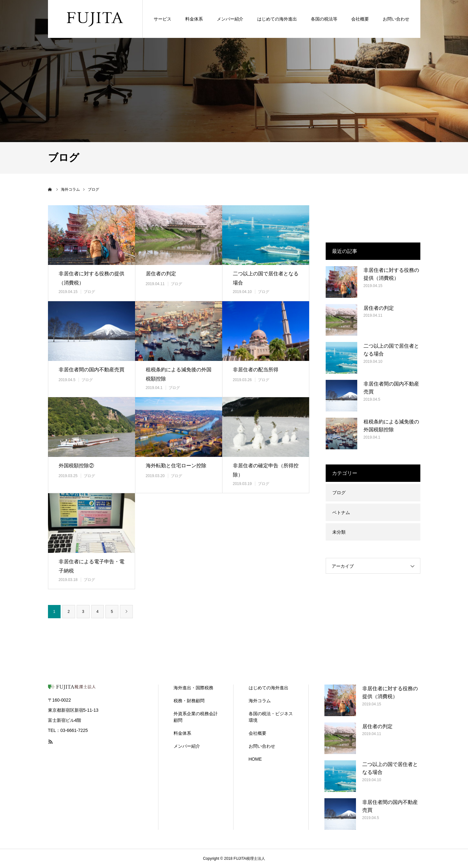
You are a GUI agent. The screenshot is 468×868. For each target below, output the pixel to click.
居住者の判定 (161, 274)
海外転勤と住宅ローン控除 (176, 466)
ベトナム (341, 512)
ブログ (89, 292)
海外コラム (260, 701)
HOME (255, 759)
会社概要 (258, 733)
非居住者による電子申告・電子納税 (92, 566)
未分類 (339, 532)
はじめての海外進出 (269, 688)
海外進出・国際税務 (193, 688)
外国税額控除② (76, 466)
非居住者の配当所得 (256, 370)
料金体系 (182, 733)
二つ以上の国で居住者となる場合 (266, 278)
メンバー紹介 (187, 746)
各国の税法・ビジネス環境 (271, 717)
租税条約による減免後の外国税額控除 (179, 374)
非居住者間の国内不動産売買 (92, 370)
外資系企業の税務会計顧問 (196, 717)
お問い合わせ (262, 746)
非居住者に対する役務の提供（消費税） (92, 278)
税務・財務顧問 (189, 701)
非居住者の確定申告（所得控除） (266, 470)
